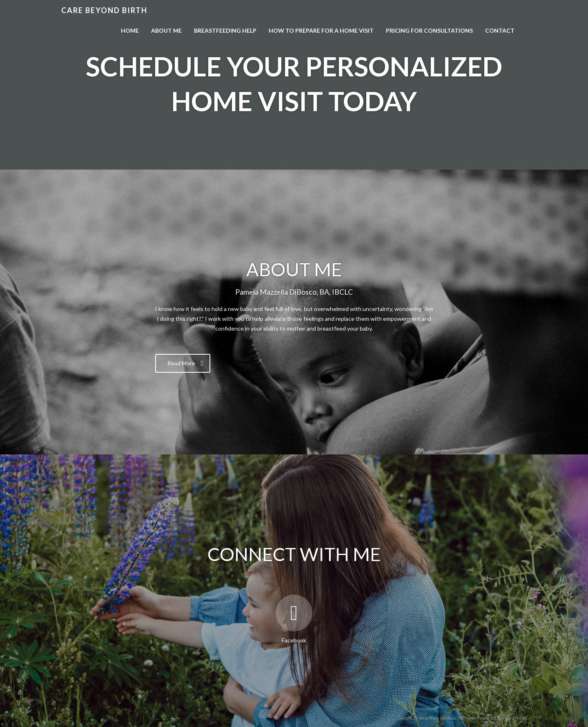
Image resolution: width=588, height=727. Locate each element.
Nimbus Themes (457, 718)
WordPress (515, 718)
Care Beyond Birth (104, 10)
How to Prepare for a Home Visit (321, 30)
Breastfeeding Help (225, 30)
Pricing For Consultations (429, 30)
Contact (500, 30)
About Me (166, 30)
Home (130, 30)
